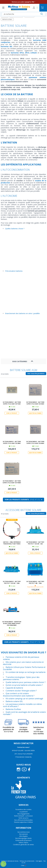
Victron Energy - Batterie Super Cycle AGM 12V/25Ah (35, 403)
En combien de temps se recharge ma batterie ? (24, 673)
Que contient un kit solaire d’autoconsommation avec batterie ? (19, 695)
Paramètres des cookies (23, 810)
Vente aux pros (23, 818)
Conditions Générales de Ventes (10, 861)
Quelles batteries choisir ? (15, 229)
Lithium (34, 53)
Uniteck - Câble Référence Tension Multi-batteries (12, 543)
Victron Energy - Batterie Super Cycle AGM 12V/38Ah (12, 442)
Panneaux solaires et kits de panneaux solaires (21, 658)
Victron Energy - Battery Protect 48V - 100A (35, 582)
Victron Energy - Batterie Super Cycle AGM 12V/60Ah (35, 442)
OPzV (27, 53)
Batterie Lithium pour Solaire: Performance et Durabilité (24, 668)
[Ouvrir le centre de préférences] (3, 864)
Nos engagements (23, 814)
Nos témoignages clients (23, 838)
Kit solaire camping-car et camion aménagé (24, 699)
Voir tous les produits (36, 373)
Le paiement (23, 812)
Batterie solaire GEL (14, 701)
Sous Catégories (20, 361)
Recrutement (23, 834)
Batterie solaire (7, 19)
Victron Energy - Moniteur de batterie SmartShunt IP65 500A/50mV (12, 623)
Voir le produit (12, 413)
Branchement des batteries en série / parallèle (22, 313)
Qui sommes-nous (23, 832)
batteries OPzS (17, 53)
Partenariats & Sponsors (23, 840)
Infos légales (23, 836)
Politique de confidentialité (27, 861)
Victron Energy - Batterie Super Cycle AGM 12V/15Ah (12, 403)
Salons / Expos (23, 842)
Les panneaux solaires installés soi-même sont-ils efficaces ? (22, 705)
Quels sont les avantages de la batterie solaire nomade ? (24, 713)
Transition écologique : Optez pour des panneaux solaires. (21, 678)
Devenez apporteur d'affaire (23, 822)
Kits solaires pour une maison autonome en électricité (23, 663)
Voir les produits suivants (23, 499)
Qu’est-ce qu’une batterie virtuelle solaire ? (24, 685)
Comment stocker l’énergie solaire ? (21, 691)
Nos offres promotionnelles (23, 820)
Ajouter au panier (35, 413)
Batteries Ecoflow (13, 709)
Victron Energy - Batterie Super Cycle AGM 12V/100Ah (12, 482)
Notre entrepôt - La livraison (23, 816)
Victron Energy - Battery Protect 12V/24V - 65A (35, 543)
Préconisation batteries (14, 271)
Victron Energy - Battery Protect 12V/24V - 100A (12, 582)
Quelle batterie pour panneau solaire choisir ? (26, 682)
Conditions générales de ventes (23, 845)
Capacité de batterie (14, 688)
